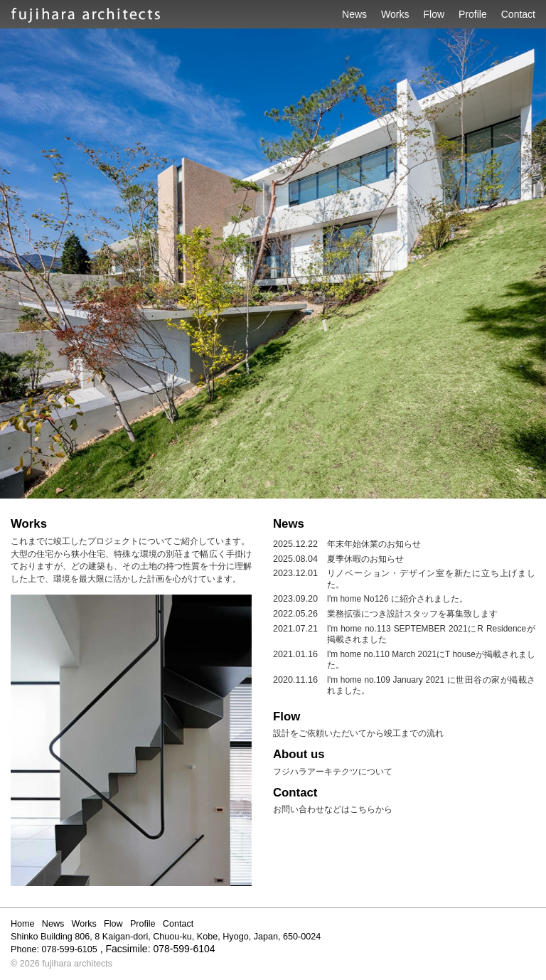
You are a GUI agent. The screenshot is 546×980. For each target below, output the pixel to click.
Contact (518, 14)
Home (23, 924)
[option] (273, 263)
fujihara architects (77, 964)
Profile (473, 14)
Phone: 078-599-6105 (54, 949)
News (354, 14)
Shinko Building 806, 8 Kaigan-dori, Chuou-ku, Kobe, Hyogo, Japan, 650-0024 (166, 937)
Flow (434, 14)
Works (395, 14)
